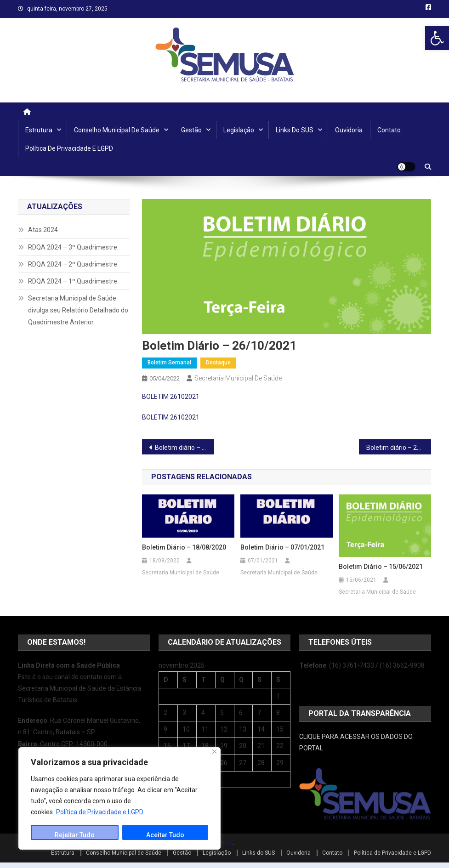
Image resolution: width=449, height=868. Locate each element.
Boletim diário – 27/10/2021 (399, 448)
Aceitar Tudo (165, 835)
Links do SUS (295, 130)
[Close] (214, 752)
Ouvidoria (349, 130)
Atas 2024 (43, 230)
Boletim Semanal (169, 363)
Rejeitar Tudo (75, 835)
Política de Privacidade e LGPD (100, 812)
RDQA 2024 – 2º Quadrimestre (73, 264)
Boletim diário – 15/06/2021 (381, 567)
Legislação (239, 130)
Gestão (191, 130)
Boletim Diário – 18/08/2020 (184, 547)
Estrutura (39, 130)
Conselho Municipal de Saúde (117, 130)
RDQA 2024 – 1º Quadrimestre (73, 281)
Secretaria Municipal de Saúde (238, 378)
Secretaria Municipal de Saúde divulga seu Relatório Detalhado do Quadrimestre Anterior (78, 310)
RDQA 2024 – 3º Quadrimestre (73, 247)
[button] (437, 38)
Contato (389, 130)
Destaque (218, 363)
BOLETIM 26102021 (171, 397)
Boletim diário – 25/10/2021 (185, 448)
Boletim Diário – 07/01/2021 (282, 547)
